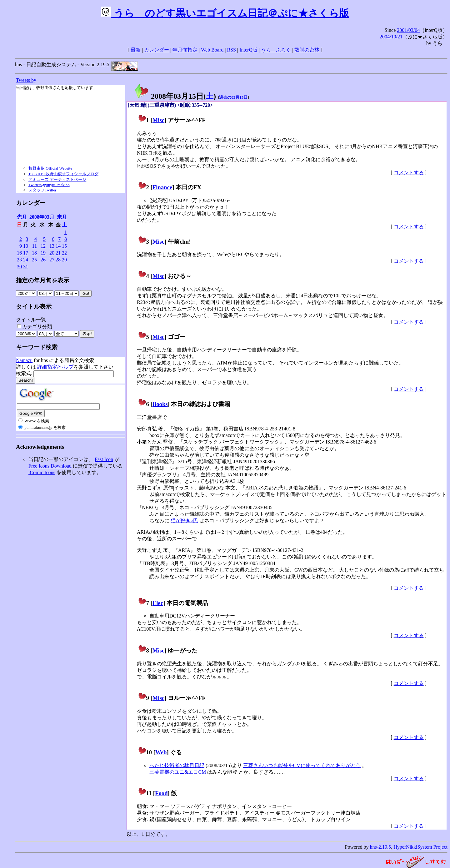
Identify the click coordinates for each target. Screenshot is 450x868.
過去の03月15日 (233, 97)
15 (64, 246)
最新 (136, 50)
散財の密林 (307, 50)
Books (160, 404)
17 (26, 253)
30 (19, 267)
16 (19, 253)
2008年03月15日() (175, 96)
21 (58, 253)
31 (26, 267)
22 (64, 253)
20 (52, 253)
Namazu (24, 360)
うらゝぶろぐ (276, 50)
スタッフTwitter (42, 190)
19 (43, 253)
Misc (158, 120)
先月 (22, 217)
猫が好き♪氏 (184, 521)
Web (161, 752)
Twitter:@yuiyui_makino (49, 185)
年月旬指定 (185, 50)
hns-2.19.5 (381, 847)
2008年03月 (42, 217)
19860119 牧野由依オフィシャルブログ (63, 174)
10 (26, 246)
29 (64, 260)
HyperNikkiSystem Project (420, 847)
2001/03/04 (408, 30)
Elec (158, 603)
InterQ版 (248, 50)
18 (34, 253)
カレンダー (157, 50)
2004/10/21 (391, 37)
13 (52, 246)
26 (43, 260)
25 (34, 260)
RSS (232, 50)
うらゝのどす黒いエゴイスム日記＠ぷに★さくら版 (225, 13)
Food (161, 793)
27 (52, 260)
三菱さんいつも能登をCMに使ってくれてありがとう (302, 765)
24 (26, 260)
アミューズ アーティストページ (57, 179)
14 (58, 246)
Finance (162, 187)
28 (58, 260)
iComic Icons (42, 472)
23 (19, 260)
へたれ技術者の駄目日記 (177, 765)
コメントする (409, 173)
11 (35, 246)
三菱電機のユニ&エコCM (178, 772)
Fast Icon (104, 459)
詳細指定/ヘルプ (55, 367)
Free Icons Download (50, 466)
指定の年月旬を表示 (43, 280)
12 (43, 246)
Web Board (212, 50)
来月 (62, 217)
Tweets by (26, 80)
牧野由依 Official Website (50, 168)
